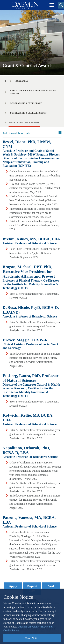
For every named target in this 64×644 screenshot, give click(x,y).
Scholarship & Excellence (26, 103)
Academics (22, 81)
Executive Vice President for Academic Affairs (34, 92)
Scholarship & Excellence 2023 (28, 113)
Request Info (32, 588)
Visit (51, 586)
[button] (52, 5)
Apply (13, 586)
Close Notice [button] (32, 638)
